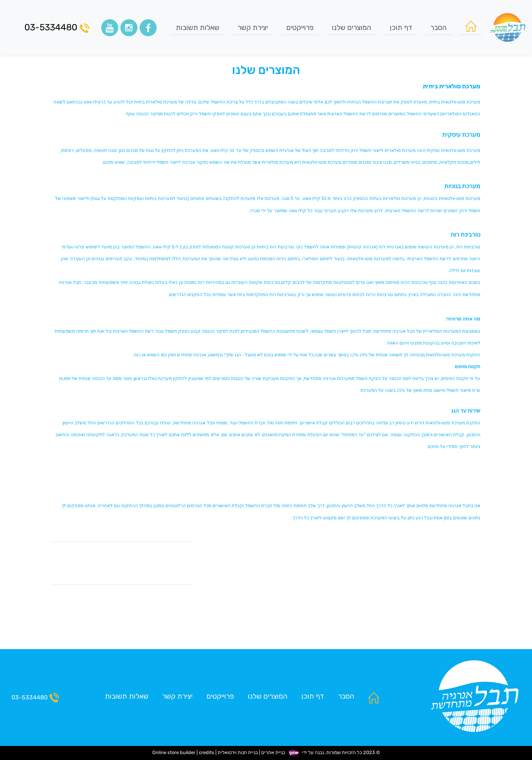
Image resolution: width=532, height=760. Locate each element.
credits (207, 753)
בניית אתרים (273, 753)
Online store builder (174, 753)
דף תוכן (401, 28)
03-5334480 (57, 28)
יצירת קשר (253, 28)
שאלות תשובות (198, 28)
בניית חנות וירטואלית (238, 753)
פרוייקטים (300, 28)
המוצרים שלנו (352, 28)
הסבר (439, 28)
